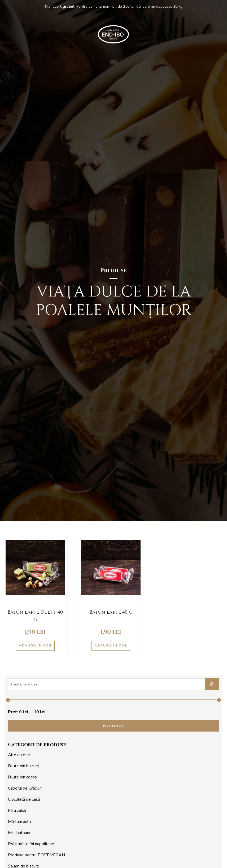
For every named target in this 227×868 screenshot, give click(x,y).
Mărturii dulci (19, 822)
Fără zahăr (17, 811)
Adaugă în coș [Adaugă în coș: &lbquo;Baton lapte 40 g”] (111, 645)
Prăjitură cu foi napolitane (31, 844)
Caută (212, 684)
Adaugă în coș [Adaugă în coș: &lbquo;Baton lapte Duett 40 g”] (35, 645)
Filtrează (114, 726)
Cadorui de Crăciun (25, 788)
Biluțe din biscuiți (23, 766)
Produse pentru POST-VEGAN (36, 855)
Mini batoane (20, 833)
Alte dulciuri (19, 755)
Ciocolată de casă (24, 799)
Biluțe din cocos (22, 777)
